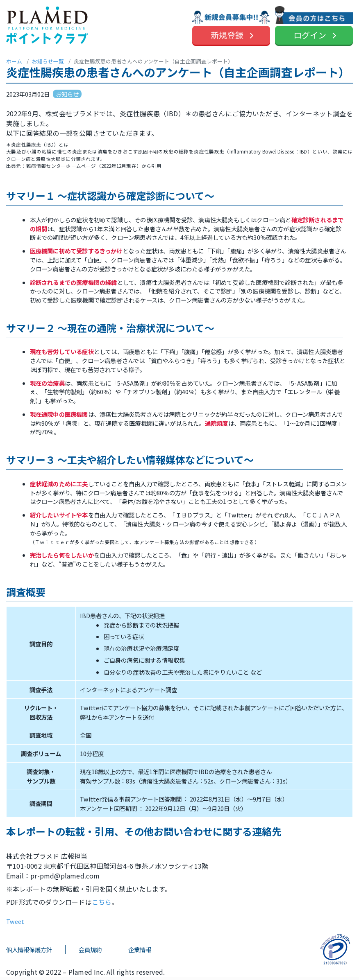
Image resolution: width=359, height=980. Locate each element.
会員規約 (90, 950)
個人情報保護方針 (29, 950)
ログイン (310, 35)
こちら (102, 902)
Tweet (15, 921)
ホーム (14, 61)
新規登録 (227, 35)
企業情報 (140, 950)
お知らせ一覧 (48, 61)
